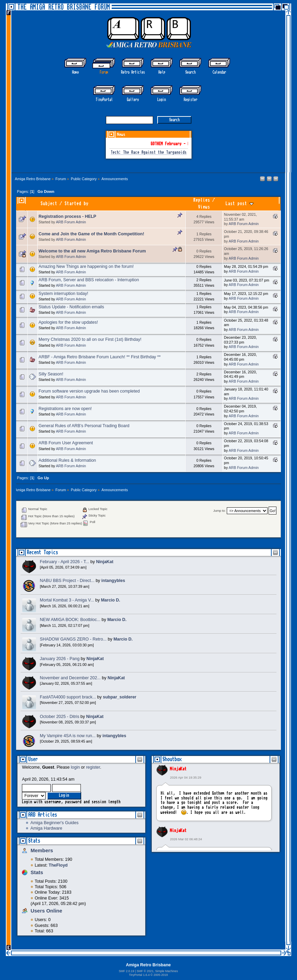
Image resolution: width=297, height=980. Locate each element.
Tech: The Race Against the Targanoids (149, 153)
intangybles (113, 581)
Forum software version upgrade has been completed (89, 391)
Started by (76, 204)
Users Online (46, 911)
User (33, 759)
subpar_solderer (120, 697)
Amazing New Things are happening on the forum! (86, 266)
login (75, 767)
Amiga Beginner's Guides (54, 823)
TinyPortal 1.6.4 (139, 975)
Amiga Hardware (46, 828)
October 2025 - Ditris (59, 717)
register (93, 767)
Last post (239, 204)
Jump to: (219, 511)
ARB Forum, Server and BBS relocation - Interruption (89, 280)
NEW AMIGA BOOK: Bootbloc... (70, 620)
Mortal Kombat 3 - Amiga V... (67, 600)
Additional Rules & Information (67, 460)
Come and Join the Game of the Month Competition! (91, 234)
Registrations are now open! (65, 409)
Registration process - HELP (67, 216)
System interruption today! (64, 294)
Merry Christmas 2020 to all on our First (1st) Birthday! (90, 339)
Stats (34, 841)
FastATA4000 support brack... (68, 697)
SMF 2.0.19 (127, 971)
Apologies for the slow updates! (68, 322)
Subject (49, 204)
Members (42, 850)
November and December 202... (70, 678)
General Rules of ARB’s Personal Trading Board (84, 426)
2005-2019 (161, 975)
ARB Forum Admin (71, 222)
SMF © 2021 (145, 971)
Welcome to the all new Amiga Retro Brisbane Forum (92, 251)
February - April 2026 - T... (64, 562)
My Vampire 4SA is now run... (68, 736)
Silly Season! (51, 374)
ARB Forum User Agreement (66, 443)
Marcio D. (111, 600)
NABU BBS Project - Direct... (67, 581)
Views (204, 207)
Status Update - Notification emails (71, 307)
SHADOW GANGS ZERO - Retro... (73, 639)
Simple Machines (166, 971)
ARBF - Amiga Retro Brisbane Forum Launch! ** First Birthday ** (100, 357)
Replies (202, 200)
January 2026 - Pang (60, 659)
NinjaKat (178, 769)
